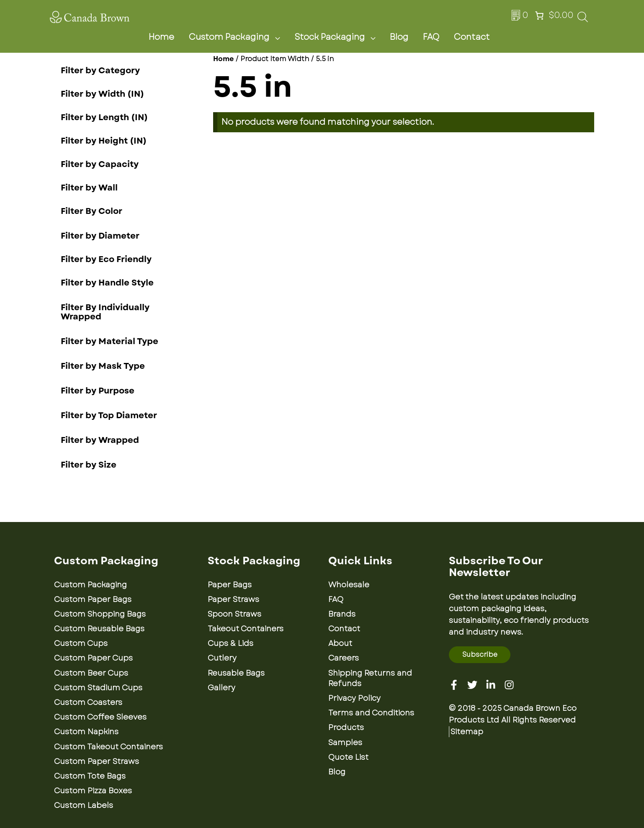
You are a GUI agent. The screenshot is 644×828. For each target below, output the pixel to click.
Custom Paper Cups (93, 658)
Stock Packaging (340, 37)
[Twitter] (472, 685)
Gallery (222, 688)
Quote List (348, 757)
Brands (342, 614)
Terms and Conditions (371, 713)
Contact (472, 37)
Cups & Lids (231, 643)
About (340, 643)
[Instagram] (509, 685)
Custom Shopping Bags (100, 614)
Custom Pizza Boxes (93, 791)
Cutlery (222, 658)
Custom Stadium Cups (98, 688)
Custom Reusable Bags (99, 629)
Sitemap (467, 732)
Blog (399, 37)
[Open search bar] (583, 19)
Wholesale (349, 585)
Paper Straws (233, 599)
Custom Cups (81, 643)
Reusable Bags (236, 673)
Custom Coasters (88, 702)
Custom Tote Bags (90, 776)
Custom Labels (84, 805)
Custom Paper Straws (97, 761)
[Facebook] (454, 685)
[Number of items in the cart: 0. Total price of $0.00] (553, 15)
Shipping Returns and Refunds (370, 678)
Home (161, 37)
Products (346, 728)
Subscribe (480, 654)
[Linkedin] (491, 685)
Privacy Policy (354, 698)
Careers (344, 658)
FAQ (431, 37)
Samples (345, 743)
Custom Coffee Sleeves (100, 717)
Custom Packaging (240, 37)
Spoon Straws (234, 614)
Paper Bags (230, 585)
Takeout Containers (246, 629)
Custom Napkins (86, 732)
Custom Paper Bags (93, 599)
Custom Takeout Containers (108, 747)
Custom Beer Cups (91, 673)
